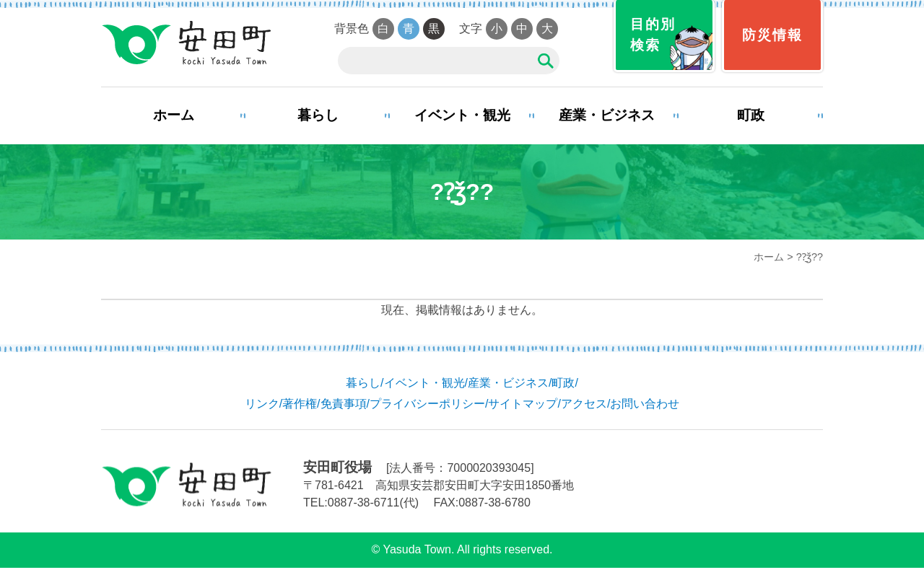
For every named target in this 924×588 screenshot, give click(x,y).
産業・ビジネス (607, 115)
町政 (751, 115)
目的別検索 (653, 35)
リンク (262, 404)
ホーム (174, 115)
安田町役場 (186, 43)
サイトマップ (523, 404)
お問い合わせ (645, 404)
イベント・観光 (462, 115)
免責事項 (344, 404)
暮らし (318, 115)
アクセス (584, 404)
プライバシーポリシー (427, 404)
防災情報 (772, 35)
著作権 (300, 404)
